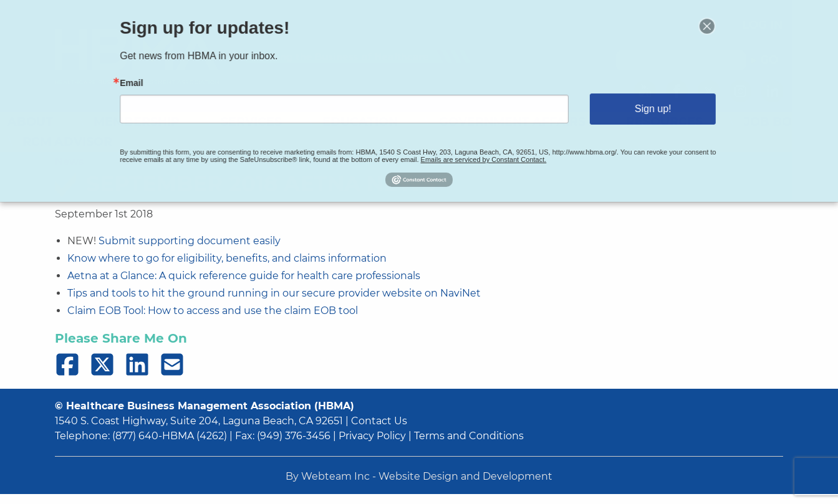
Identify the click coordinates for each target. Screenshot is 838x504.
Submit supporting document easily (190, 241)
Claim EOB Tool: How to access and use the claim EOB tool (213, 311)
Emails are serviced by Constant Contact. (475, 152)
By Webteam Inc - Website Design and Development (419, 476)
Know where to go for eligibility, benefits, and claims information (227, 258)
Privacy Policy (372, 436)
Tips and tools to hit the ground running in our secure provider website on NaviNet (274, 293)
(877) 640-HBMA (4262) (170, 436)
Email (168, 85)
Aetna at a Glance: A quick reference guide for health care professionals (244, 276)
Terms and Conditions (469, 436)
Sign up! (623, 108)
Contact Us (379, 421)
